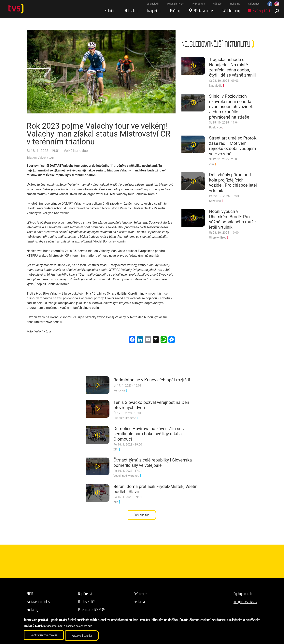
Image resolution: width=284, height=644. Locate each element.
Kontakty (32, 612)
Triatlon (32, 159)
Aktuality (132, 12)
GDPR (30, 596)
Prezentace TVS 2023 (92, 612)
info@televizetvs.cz (245, 604)
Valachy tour (46, 159)
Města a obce (204, 12)
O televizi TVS (87, 604)
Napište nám (86, 596)
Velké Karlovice (76, 152)
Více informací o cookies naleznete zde (69, 626)
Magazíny (155, 12)
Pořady (176, 12)
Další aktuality (142, 517)
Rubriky (111, 12)
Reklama (139, 604)
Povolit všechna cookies (45, 636)
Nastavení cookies (38, 604)
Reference (140, 596)
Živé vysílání (262, 12)
